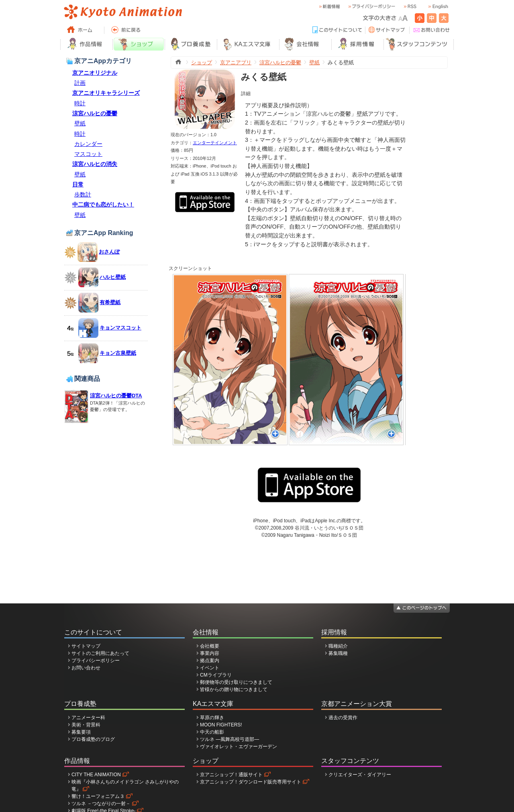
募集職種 (338, 653)
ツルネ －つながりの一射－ (101, 804)
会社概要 (210, 646)
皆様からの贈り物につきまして (234, 689)
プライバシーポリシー (96, 661)
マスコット (88, 154)
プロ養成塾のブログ (93, 739)
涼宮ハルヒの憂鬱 (95, 113)
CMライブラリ (216, 675)
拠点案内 (210, 661)
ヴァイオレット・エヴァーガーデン (239, 747)
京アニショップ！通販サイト (231, 775)
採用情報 (334, 632)
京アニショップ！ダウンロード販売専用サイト (251, 782)
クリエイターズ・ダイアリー (360, 775)
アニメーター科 (88, 718)
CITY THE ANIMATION (96, 775)
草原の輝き (212, 718)
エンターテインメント (215, 143)
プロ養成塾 (80, 704)
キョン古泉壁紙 (118, 353)
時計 (80, 103)
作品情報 (77, 761)
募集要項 (81, 732)
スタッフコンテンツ (350, 761)
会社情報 (206, 632)
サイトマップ (86, 646)
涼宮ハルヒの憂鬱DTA (116, 396)
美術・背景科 (86, 725)
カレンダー (88, 144)
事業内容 (210, 653)
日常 (78, 184)
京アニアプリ (236, 62)
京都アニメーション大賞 (357, 704)
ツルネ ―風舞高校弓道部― (229, 739)
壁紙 (80, 123)
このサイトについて (93, 632)
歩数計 (83, 194)
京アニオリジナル (95, 73)
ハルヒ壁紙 (113, 277)
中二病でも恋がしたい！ (103, 205)
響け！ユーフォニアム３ (98, 796)
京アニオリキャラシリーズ (106, 93)
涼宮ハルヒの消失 (95, 164)
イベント (210, 668)
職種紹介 (338, 646)
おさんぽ (109, 252)
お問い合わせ (86, 668)
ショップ (202, 62)
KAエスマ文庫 (213, 704)
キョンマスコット (120, 328)
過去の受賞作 (343, 718)
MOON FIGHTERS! (221, 725)
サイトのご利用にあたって (100, 653)
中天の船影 (212, 732)
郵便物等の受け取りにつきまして (236, 682)
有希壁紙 (110, 302)
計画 (80, 83)
